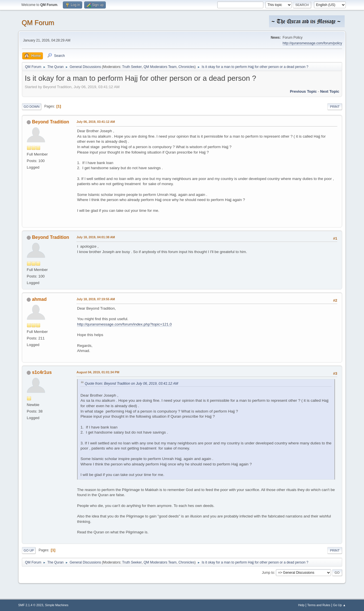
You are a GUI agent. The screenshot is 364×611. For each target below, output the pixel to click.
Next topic (330, 91)
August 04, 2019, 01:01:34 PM (98, 372)
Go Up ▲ (339, 605)
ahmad (39, 299)
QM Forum (38, 23)
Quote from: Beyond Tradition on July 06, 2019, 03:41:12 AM (131, 384)
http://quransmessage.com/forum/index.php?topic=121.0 (124, 324)
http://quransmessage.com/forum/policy (312, 43)
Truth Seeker (132, 67)
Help (301, 605)
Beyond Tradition (50, 122)
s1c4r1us (42, 372)
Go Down (32, 107)
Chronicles (186, 67)
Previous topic (303, 91)
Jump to (268, 573)
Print (335, 107)
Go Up (29, 550)
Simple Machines (57, 605)
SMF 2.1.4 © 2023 (31, 605)
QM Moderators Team (160, 67)
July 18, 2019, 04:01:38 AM (96, 237)
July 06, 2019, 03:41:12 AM (96, 122)
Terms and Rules (319, 605)
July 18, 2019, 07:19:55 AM (96, 299)
